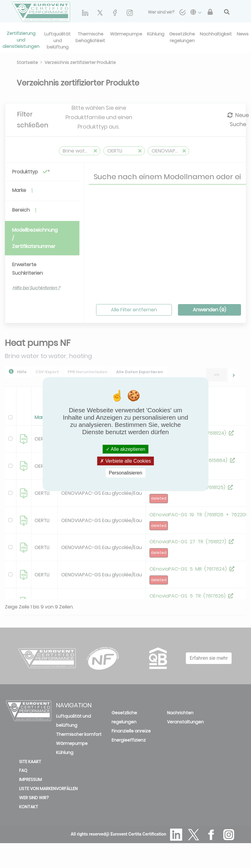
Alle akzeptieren (125, 449)
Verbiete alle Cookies (125, 461)
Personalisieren (125, 473)
